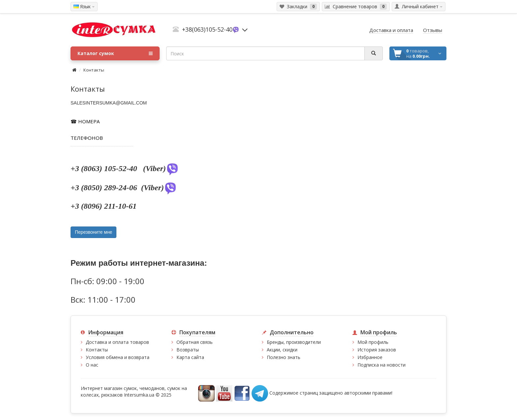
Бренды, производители (294, 342)
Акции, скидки (282, 350)
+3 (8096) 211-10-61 (105, 206)
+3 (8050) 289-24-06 (105, 188)
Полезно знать (284, 357)
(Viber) (161, 168)
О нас (92, 365)
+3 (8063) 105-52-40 (105, 168)
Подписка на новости (381, 365)
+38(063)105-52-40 (207, 29)
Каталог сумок (115, 53)
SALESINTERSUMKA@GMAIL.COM (109, 103)
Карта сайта (190, 357)
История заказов (377, 350)
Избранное (370, 357)
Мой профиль (373, 342)
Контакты (94, 70)
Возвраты (188, 350)
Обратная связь (195, 342)
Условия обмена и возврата (118, 357)
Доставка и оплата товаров (117, 342)
